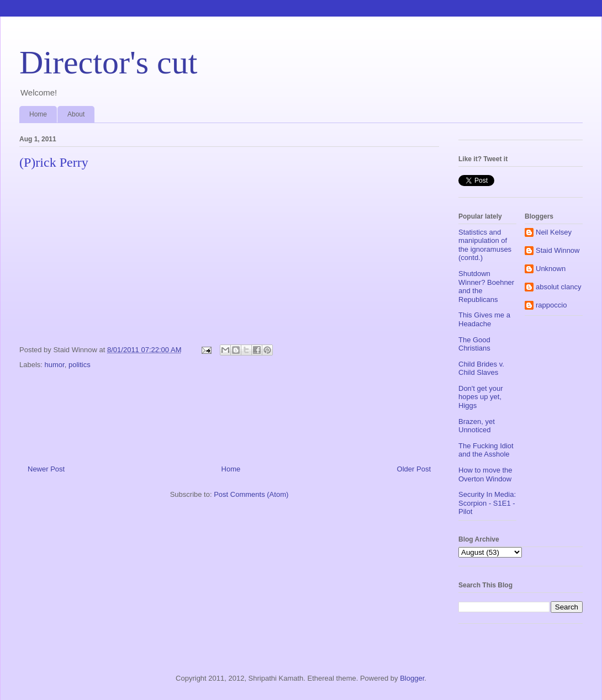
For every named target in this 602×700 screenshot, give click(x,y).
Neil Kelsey (554, 232)
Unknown (551, 269)
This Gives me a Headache (484, 319)
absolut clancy (558, 287)
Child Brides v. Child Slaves (481, 368)
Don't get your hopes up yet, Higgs (481, 397)
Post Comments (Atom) (251, 494)
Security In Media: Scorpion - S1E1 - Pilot (487, 503)
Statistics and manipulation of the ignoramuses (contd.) (485, 245)
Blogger (412, 678)
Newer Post (46, 469)
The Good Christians (474, 344)
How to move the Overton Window (485, 474)
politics (80, 365)
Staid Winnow (558, 250)
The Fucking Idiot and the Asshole (486, 450)
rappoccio (551, 305)
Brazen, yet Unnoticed (477, 426)
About (76, 114)
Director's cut (108, 62)
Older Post (414, 469)
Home (38, 114)
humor (55, 365)
